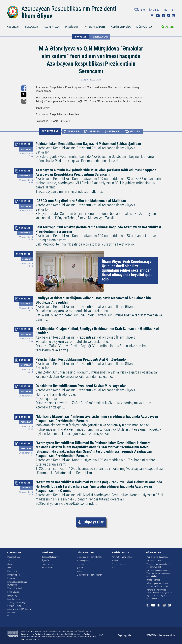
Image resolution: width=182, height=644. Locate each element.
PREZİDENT (72, 27)
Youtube (158, 16)
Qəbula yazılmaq (153, 580)
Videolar (80, 571)
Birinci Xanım (48, 568)
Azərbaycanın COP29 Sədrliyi (19, 609)
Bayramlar (12, 578)
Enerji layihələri (14, 599)
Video (156, 10)
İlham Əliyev (37, 16)
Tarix (9, 561)
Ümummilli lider (14, 557)
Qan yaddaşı (12, 595)
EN (174, 10)
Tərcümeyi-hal (48, 564)
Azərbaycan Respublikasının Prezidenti (69, 9)
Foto (142, 10)
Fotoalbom (12, 613)
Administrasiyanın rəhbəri (122, 557)
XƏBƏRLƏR (13, 27)
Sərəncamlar (100, 37)
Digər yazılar (94, 522)
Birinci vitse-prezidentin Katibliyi (90, 557)
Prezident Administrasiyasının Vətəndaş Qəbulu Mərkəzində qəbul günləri (158, 573)
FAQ (101, 635)
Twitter (168, 16)
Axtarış (170, 27)
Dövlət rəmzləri (14, 575)
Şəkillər (80, 568)
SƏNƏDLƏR (32, 27)
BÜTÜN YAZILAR (50, 131)
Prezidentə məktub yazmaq (157, 557)
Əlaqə (114, 568)
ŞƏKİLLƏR (135, 131)
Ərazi (10, 564)
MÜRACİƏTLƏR (145, 27)
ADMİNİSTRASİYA (121, 27)
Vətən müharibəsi (15, 588)
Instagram (152, 16)
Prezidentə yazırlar (154, 561)
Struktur (115, 561)
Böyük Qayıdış (13, 592)
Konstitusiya (12, 571)
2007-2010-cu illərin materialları (160, 635)
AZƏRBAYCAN (52, 27)
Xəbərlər (80, 564)
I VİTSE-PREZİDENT (94, 27)
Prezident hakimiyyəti (51, 557)
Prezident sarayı (118, 564)
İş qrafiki (46, 561)
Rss (173, 16)
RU (166, 10)
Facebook (163, 16)
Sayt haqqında (124, 635)
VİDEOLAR (114, 131)
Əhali (9, 568)
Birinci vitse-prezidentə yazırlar (89, 575)
